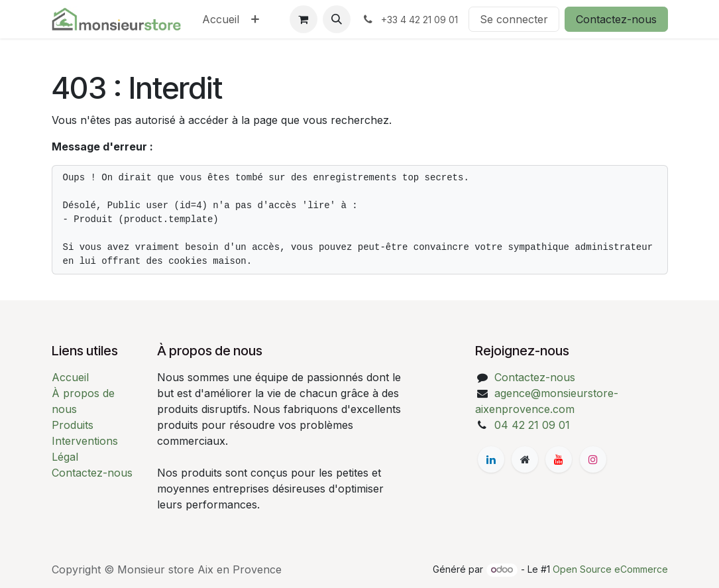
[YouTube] (559, 459)
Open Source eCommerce (610, 569)
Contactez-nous (616, 19)
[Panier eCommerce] (304, 19)
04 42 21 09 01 (532, 425)
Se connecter (514, 19)
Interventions (85, 441)
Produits (73, 425)
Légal (65, 457)
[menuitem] (221, 19)
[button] (337, 19)
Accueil (70, 377)
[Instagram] (593, 459)
